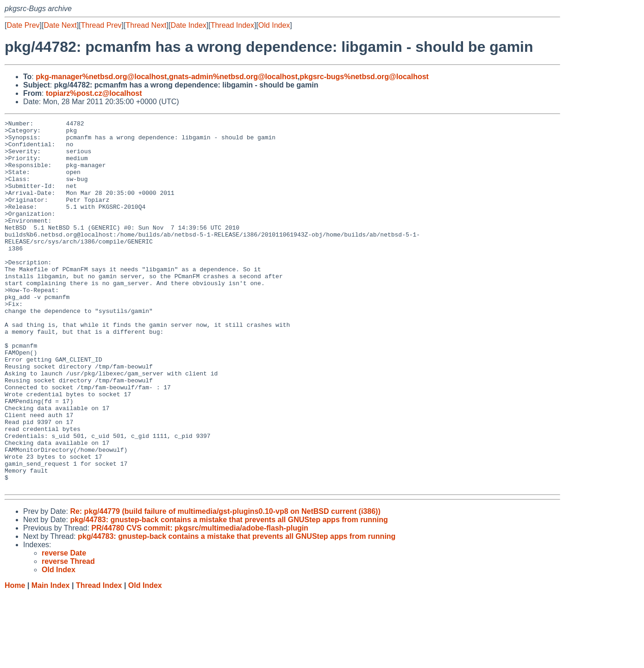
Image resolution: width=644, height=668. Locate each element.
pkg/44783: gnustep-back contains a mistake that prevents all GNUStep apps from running (229, 593)
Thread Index (232, 25)
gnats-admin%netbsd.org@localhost (233, 77)
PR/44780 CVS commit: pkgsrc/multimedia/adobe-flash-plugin (200, 602)
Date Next (60, 25)
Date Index (188, 25)
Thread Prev (101, 25)
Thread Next (146, 25)
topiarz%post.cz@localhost (94, 93)
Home (15, 659)
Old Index (274, 25)
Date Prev (23, 25)
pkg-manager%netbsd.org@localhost (101, 77)
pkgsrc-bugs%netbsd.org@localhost (364, 77)
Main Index (51, 659)
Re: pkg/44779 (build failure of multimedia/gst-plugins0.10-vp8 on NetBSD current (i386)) (225, 585)
